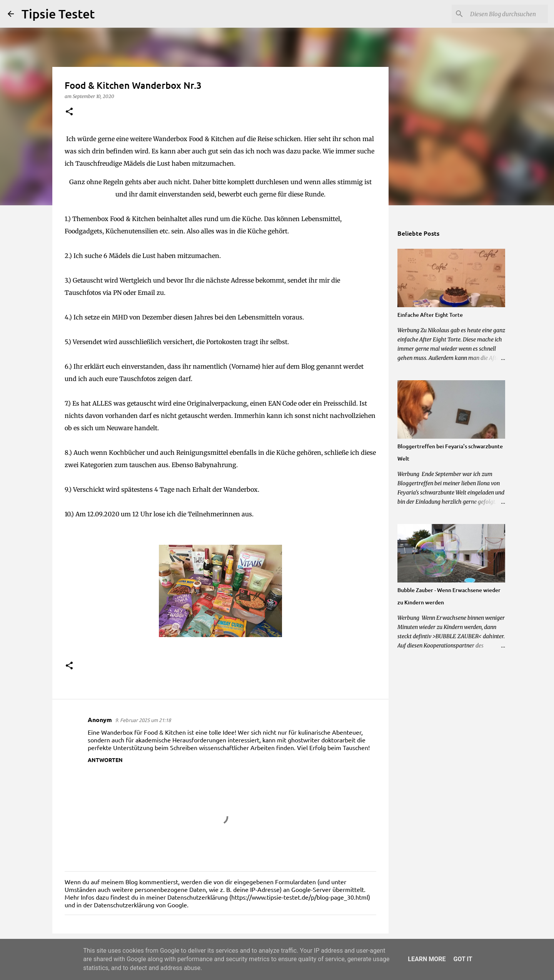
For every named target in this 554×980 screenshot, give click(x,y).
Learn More (427, 959)
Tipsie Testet (58, 14)
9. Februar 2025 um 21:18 (143, 720)
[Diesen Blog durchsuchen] (507, 14)
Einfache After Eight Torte (430, 315)
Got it (463, 959)
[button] (69, 112)
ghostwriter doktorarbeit (322, 740)
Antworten (105, 760)
